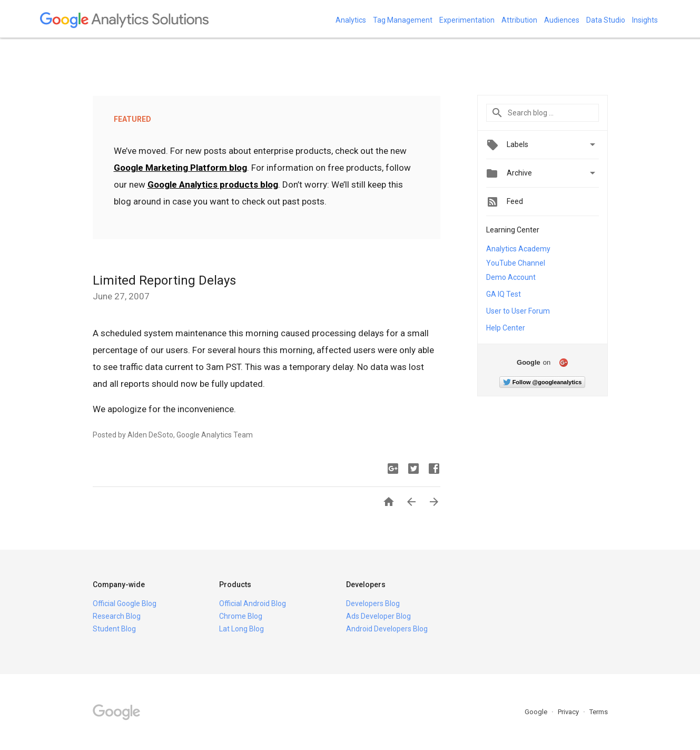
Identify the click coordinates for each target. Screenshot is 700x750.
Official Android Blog (253, 603)
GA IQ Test (504, 294)
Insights (645, 20)
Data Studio (606, 20)
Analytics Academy (518, 249)
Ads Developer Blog (378, 616)
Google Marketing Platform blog (180, 168)
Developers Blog (373, 603)
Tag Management (403, 20)
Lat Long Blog (241, 629)
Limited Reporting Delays (164, 280)
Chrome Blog (241, 616)
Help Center (506, 328)
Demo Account (511, 277)
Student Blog (114, 629)
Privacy (569, 712)
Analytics (351, 20)
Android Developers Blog (387, 629)
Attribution (519, 20)
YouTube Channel (516, 263)
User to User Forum (518, 311)
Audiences (562, 20)
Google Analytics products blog (213, 184)
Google (537, 712)
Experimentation (467, 20)
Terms (599, 712)
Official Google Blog (125, 603)
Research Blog (117, 616)
